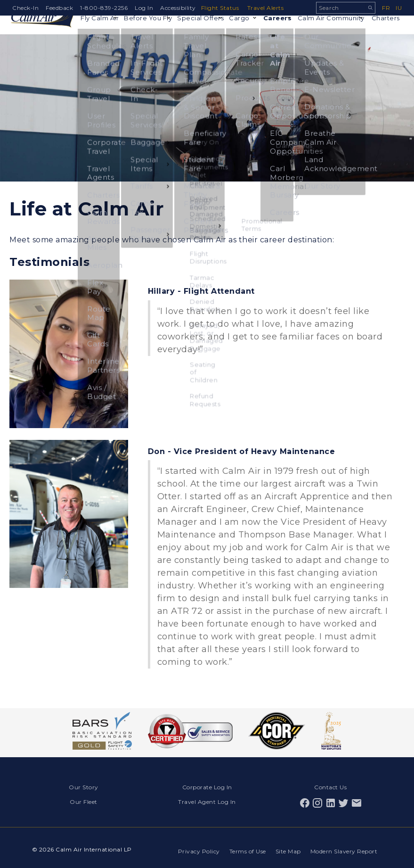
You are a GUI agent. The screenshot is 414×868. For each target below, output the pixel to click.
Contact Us (330, 786)
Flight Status (222, 8)
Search (370, 8)
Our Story (84, 786)
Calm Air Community (324, 34)
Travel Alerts (269, 8)
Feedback (59, 8)
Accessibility (178, 8)
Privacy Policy (194, 846)
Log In (144, 8)
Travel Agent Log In (207, 799)
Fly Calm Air (92, 38)
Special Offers (189, 34)
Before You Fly (138, 34)
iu (399, 8)
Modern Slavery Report (345, 846)
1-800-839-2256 (104, 8)
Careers (276, 30)
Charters (384, 30)
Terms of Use (245, 846)
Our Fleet (84, 799)
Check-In (25, 8)
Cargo (236, 30)
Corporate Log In (207, 786)
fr (386, 8)
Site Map (287, 846)
